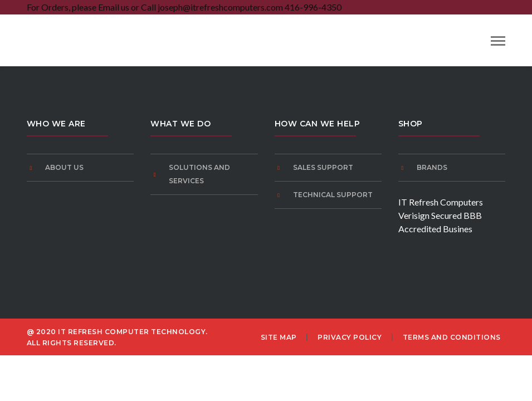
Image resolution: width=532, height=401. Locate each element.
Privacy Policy (350, 337)
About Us (64, 167)
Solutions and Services (199, 174)
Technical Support (333, 195)
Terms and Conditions (452, 337)
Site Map (279, 337)
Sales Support (323, 167)
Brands (432, 167)
